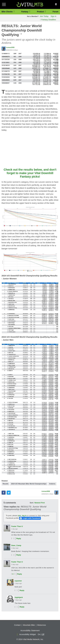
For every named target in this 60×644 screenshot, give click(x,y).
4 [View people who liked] (13, 574)
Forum (55, 12)
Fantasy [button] (25, 12)
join (19, 516)
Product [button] (41, 12)
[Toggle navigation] (4, 4)
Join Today (44, 16)
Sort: (32, 503)
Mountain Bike (29, 625)
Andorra (52, 484)
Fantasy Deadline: (48, 20)
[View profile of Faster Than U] (7, 528)
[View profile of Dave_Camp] (7, 547)
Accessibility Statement (30, 631)
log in (24, 516)
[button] (30, 69)
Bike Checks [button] (7, 12)
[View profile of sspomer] (10, 582)
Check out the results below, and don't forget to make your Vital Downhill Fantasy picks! (30, 173)
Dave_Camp (16, 545)
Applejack (19, 597)
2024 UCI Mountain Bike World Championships (29, 484)
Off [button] (43, 634)
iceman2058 (10, 47)
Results (6, 484)
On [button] (39, 634)
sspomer (18, 581)
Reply (19, 538)
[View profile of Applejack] (10, 599)
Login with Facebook (32, 518)
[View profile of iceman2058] (4, 49)
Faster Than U (17, 526)
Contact (17, 625)
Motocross (42, 625)
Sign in (53, 16)
